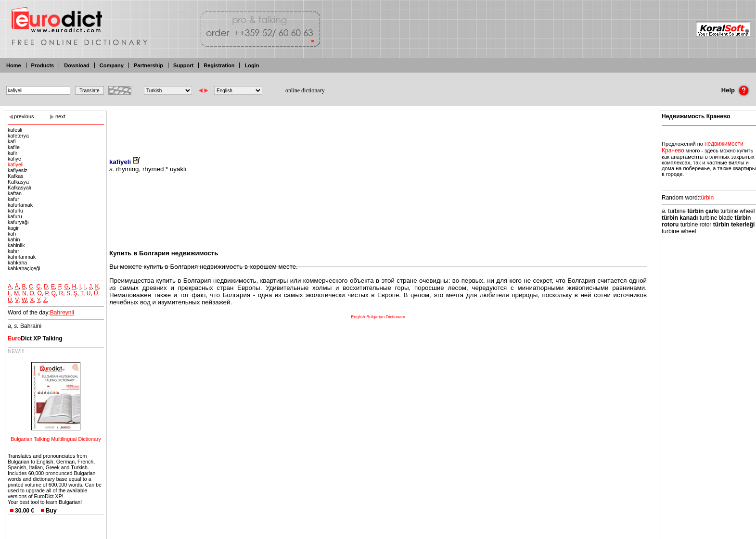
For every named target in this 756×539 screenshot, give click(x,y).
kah (12, 234)
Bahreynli (62, 313)
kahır (13, 251)
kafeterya (18, 136)
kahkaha (17, 263)
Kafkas (16, 176)
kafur (13, 199)
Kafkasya (18, 182)
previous (24, 116)
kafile (14, 147)
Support (183, 65)
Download (77, 65)
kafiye (14, 159)
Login (252, 65)
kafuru (15, 216)
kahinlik (16, 245)
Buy (51, 511)
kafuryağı (18, 222)
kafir (13, 153)
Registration (219, 65)
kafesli (15, 130)
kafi (12, 141)
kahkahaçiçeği (24, 268)
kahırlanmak (22, 257)
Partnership (148, 65)
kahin (14, 239)
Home (14, 65)
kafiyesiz (18, 170)
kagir (13, 228)
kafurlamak (20, 205)
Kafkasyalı (19, 188)
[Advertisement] (378, 127)
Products (43, 65)
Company (112, 65)
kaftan (15, 193)
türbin (706, 198)
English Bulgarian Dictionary (378, 317)
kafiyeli (16, 164)
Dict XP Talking (35, 338)
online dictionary (305, 90)
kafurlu (15, 211)
